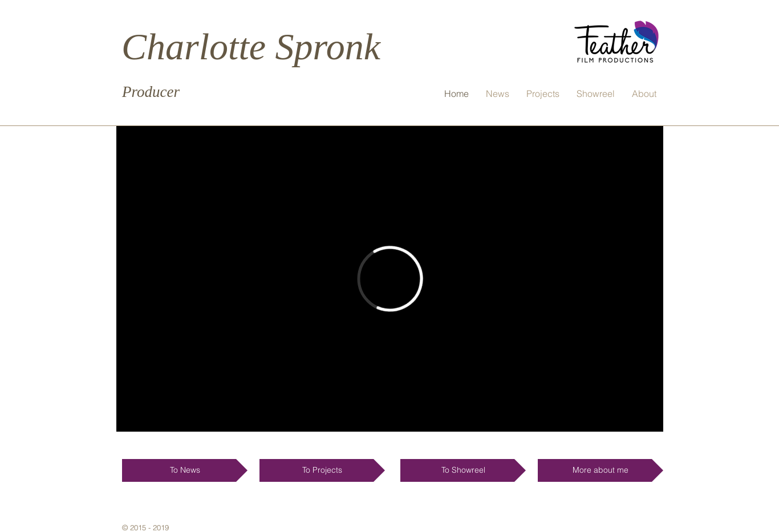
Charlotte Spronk (251, 46)
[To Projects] (322, 470)
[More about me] (601, 470)
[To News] (185, 470)
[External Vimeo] (390, 279)
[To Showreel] (463, 470)
